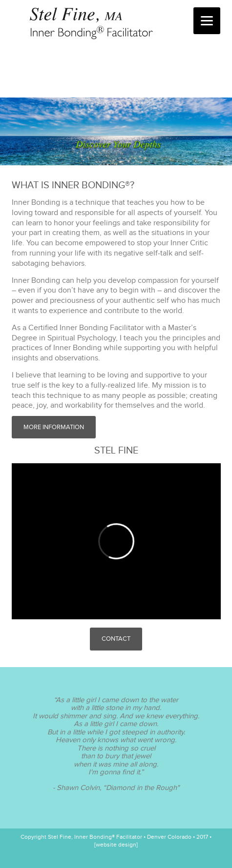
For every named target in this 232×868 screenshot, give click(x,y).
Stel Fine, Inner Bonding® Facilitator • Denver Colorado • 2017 (115, 24)
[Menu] (207, 21)
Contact (116, 639)
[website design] (116, 845)
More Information (54, 427)
